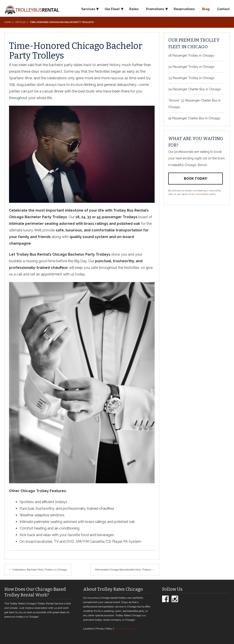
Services (88, 9)
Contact (223, 9)
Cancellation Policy (126, 629)
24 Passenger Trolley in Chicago (191, 67)
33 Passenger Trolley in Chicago (191, 78)
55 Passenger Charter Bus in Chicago (194, 118)
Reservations (184, 9)
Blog (206, 9)
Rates (134, 9)
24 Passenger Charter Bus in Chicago (195, 89)
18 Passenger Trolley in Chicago (191, 55)
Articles (20, 22)
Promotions (155, 9)
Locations (89, 629)
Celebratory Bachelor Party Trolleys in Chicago (38, 570)
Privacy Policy (104, 629)
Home (8, 22)
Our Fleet (112, 9)
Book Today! (196, 179)
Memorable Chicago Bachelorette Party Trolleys (125, 570)
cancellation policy (206, 194)
